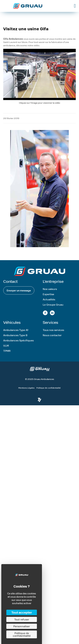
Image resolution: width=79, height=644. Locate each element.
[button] (19, 290)
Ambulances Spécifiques (18, 340)
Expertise (48, 294)
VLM (6, 346)
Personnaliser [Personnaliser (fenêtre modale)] (22, 626)
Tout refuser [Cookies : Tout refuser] (22, 619)
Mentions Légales (26, 388)
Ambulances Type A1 (16, 330)
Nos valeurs (50, 289)
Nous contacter (52, 335)
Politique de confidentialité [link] (22, 634)
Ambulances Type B (15, 335)
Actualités (49, 299)
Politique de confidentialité (49, 388)
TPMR (7, 351)
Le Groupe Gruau (53, 305)
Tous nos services (53, 330)
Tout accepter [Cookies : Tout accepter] (22, 612)
